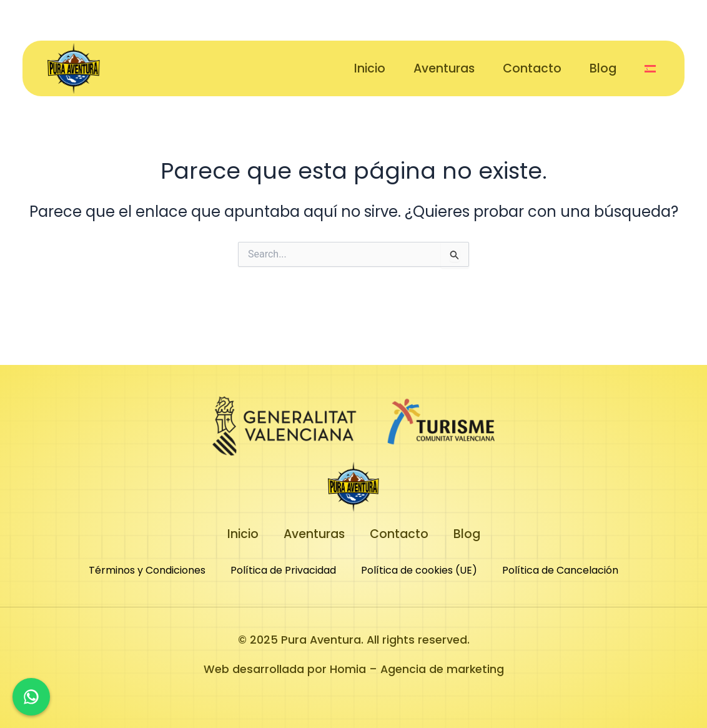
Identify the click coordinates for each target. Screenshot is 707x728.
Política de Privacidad (283, 570)
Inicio (370, 69)
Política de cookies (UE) (419, 570)
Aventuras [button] (444, 69)
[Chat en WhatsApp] (31, 697)
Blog (603, 69)
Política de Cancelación (560, 570)
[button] (652, 69)
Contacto (532, 69)
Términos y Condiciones (147, 570)
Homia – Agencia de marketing (417, 669)
